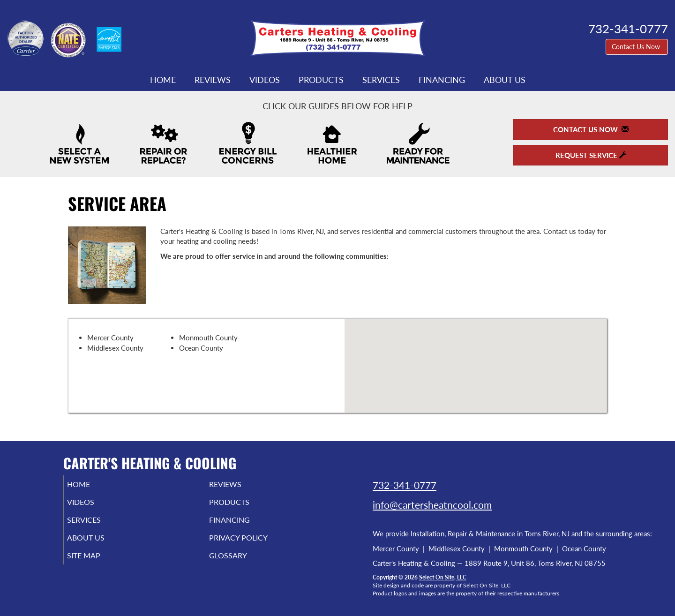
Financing (442, 80)
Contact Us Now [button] (637, 47)
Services (381, 80)
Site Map (97, 564)
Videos (265, 80)
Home (163, 80)
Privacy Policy (253, 544)
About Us (505, 80)
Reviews (213, 80)
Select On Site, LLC (443, 577)
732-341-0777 (405, 485)
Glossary (241, 564)
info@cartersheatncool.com (432, 505)
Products (321, 80)
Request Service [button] (591, 155)
